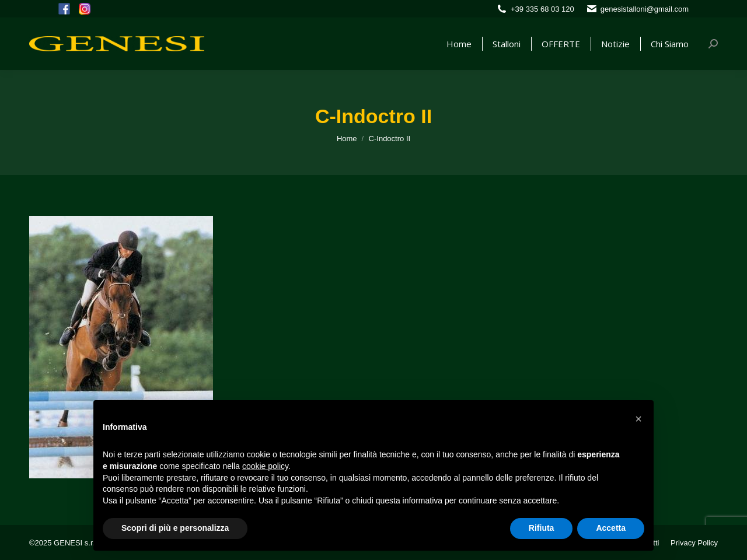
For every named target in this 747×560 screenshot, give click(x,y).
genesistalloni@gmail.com (645, 9)
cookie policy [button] (265, 466)
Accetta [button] (611, 528)
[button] (638, 419)
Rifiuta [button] (542, 528)
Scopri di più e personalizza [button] (175, 528)
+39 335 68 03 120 (542, 9)
